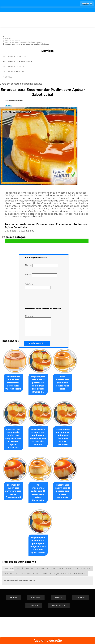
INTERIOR (46, 601)
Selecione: (10, 596)
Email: (41, 275)
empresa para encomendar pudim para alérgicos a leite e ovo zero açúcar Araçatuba (52, 432)
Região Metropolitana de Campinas (70, 601)
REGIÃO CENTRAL (25, 596)
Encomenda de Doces (15, 67)
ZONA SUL (86, 596)
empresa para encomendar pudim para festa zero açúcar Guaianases (52, 480)
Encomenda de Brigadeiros (18, 61)
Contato (34, 633)
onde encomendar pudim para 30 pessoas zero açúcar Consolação (52, 526)
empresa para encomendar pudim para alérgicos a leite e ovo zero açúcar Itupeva (52, 574)
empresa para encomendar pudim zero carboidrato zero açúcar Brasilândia (52, 383)
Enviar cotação (37, 343)
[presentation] (43, 299)
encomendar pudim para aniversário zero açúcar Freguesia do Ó (24, 526)
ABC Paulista (11, 601)
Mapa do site (59, 633)
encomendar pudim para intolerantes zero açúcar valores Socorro (24, 381)
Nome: (42, 265)
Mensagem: (38, 326)
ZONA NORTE (57, 596)
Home (13, 625)
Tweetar (9, 105)
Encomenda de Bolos (14, 56)
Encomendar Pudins (14, 72)
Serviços (48, 51)
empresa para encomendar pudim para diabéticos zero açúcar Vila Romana (24, 480)
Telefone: (38, 286)
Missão (58, 625)
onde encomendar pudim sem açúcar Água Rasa (24, 429)
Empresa (36, 625)
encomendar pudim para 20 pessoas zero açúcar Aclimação (24, 572)
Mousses (8, 77)
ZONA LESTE (42, 596)
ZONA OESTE (72, 596)
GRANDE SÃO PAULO (29, 601)
